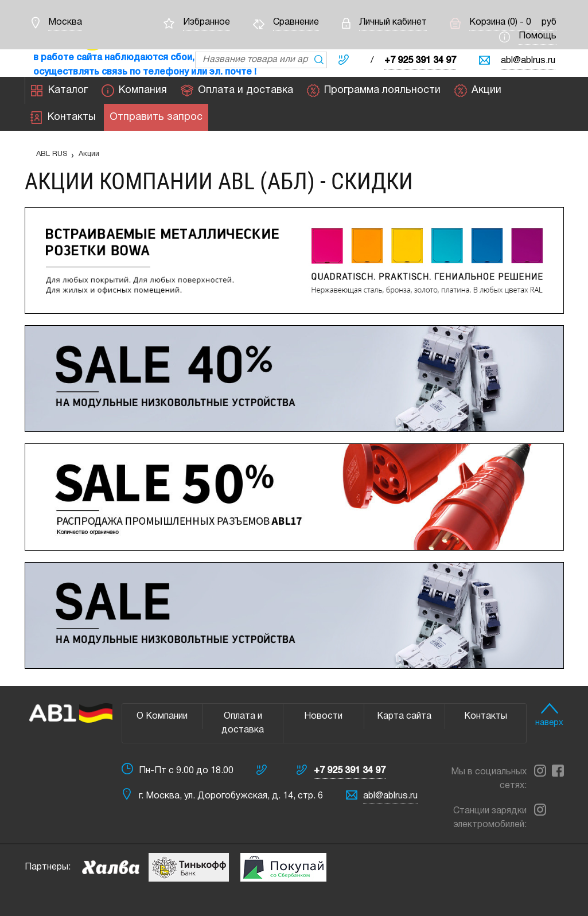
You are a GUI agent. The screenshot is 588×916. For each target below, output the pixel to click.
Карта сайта (404, 716)
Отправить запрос (156, 118)
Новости (323, 716)
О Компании (162, 716)
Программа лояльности (374, 91)
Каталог (59, 91)
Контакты (63, 118)
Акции (478, 91)
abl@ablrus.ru (528, 61)
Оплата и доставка (237, 91)
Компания (134, 91)
